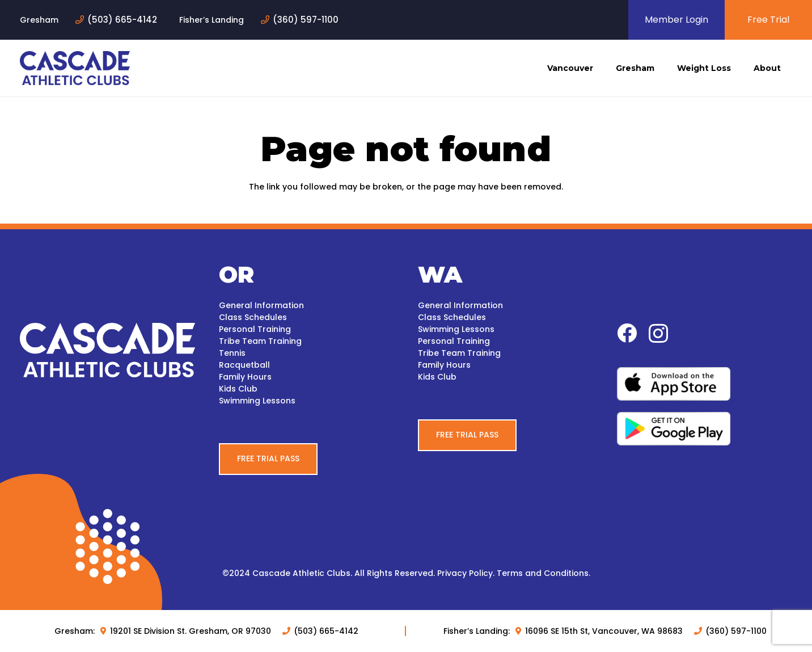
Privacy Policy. (466, 573)
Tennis (232, 353)
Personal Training (255, 329)
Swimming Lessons (257, 401)
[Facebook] (627, 333)
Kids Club (238, 389)
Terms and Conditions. (544, 573)
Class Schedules (253, 317)
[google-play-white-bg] (705, 429)
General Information (261, 305)
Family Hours (245, 377)
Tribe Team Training (260, 341)
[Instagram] (658, 334)
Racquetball (244, 365)
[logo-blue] (75, 68)
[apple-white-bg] (705, 384)
